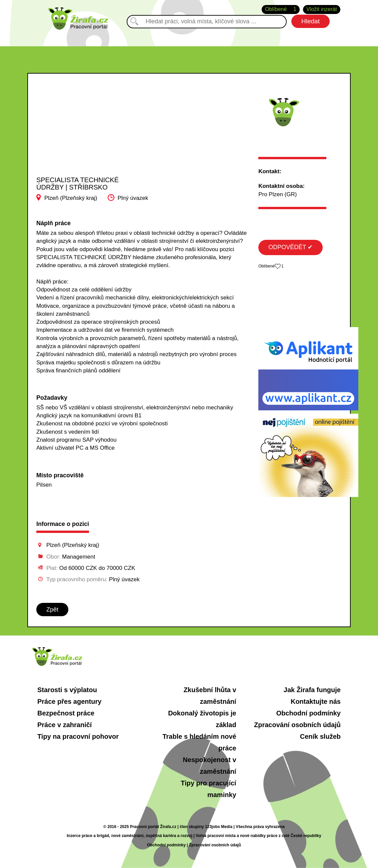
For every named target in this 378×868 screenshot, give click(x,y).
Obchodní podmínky (308, 713)
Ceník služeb (320, 736)
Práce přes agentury (69, 701)
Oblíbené (281, 9)
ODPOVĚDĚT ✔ (290, 247)
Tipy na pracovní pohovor (78, 736)
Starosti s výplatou (67, 690)
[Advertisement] (90, 131)
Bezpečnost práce (66, 713)
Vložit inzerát (322, 9)
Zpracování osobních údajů (297, 725)
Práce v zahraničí (64, 725)
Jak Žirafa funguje (312, 690)
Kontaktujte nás (316, 701)
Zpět (52, 610)
